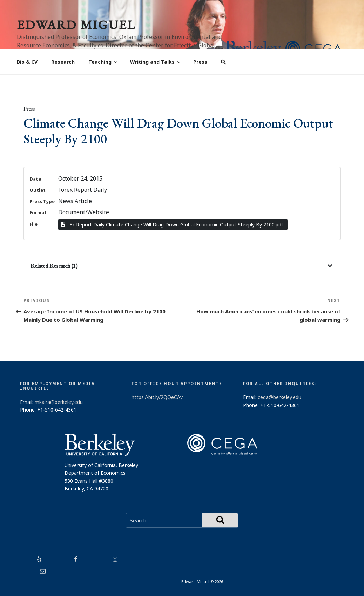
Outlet (38, 190)
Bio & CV (27, 62)
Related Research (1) (54, 266)
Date (35, 179)
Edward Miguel (76, 25)
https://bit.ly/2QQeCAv (157, 397)
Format (38, 212)
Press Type (42, 201)
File (33, 224)
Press (200, 62)
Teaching (103, 62)
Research (63, 62)
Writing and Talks (156, 62)
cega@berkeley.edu (279, 397)
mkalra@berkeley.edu (59, 402)
